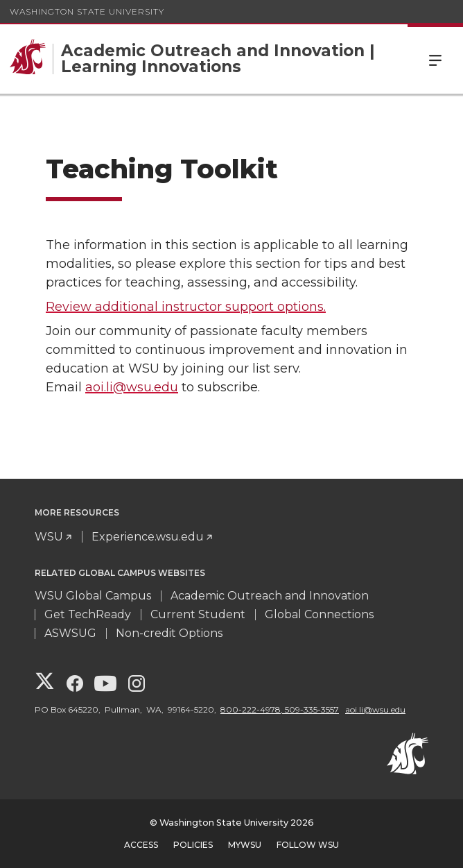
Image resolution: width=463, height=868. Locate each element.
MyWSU (245, 845)
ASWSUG (70, 633)
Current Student (198, 614)
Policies (193, 845)
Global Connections (319, 614)
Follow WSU (308, 845)
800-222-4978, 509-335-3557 (280, 709)
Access (141, 845)
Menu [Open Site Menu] (435, 59)
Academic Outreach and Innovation (270, 596)
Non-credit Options (169, 633)
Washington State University (87, 11)
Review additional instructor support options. (186, 307)
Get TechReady (88, 614)
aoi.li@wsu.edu (132, 387)
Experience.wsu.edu (148, 537)
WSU (49, 537)
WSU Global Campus (93, 596)
